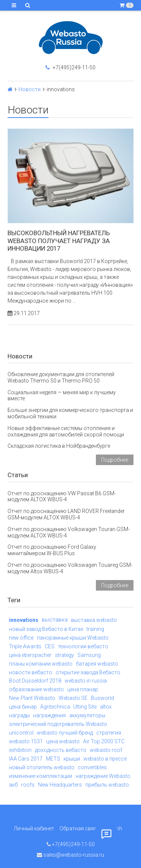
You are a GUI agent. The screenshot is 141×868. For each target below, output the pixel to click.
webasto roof (106, 750)
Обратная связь (80, 828)
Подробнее (115, 460)
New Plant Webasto (32, 698)
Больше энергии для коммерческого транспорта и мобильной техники (70, 413)
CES (50, 646)
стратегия (109, 733)
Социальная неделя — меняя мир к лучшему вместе (62, 396)
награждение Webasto (103, 776)
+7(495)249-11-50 (70, 67)
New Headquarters (60, 785)
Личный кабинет (34, 828)
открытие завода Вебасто (88, 672)
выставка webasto (94, 620)
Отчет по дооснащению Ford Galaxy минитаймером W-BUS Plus (52, 550)
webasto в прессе (105, 759)
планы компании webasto (41, 664)
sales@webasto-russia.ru (70, 855)
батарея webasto (97, 664)
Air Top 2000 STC (104, 741)
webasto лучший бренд (65, 733)
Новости (30, 89)
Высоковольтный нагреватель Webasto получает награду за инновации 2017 (59, 240)
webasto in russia (86, 681)
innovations (24, 620)
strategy (64, 655)
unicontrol (21, 733)
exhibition (20, 750)
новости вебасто (31, 672)
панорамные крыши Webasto (73, 638)
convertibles (92, 767)
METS (53, 759)
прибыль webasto (107, 785)
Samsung (89, 655)
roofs (28, 785)
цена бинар (23, 707)
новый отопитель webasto (42, 767)
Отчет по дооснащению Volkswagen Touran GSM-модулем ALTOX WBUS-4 (69, 532)
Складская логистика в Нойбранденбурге (59, 446)
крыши (72, 759)
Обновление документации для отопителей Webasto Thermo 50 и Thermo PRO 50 (61, 377)
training (95, 629)
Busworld (102, 698)
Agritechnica (55, 707)
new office (21, 638)
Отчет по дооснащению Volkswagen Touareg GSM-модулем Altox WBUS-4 (70, 568)
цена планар (83, 689)
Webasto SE (73, 698)
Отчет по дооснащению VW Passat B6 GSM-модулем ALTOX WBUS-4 (62, 497)
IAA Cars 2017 (26, 759)
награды (19, 715)
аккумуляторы (87, 715)
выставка (55, 620)
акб (13, 785)
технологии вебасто (83, 646)
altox (106, 707)
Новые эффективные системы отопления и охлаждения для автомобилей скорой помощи (66, 431)
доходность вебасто (61, 750)
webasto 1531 (26, 741)
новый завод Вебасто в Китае (46, 629)
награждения (49, 715)
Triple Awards (25, 646)
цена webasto (63, 741)
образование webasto (36, 689)
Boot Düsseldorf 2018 (35, 681)
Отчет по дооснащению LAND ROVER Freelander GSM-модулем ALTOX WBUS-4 (66, 514)
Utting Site (85, 707)
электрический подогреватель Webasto (58, 724)
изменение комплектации (41, 776)
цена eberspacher (30, 655)
